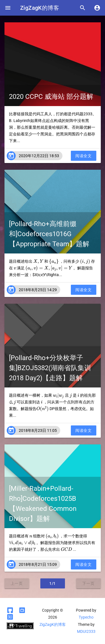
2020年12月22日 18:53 (39, 156)
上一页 (17, 583)
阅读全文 (83, 156)
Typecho (86, 617)
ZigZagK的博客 (40, 8)
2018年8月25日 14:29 (38, 290)
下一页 (88, 583)
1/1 (53, 583)
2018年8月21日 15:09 (38, 564)
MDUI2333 (86, 631)
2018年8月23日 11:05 (38, 430)
